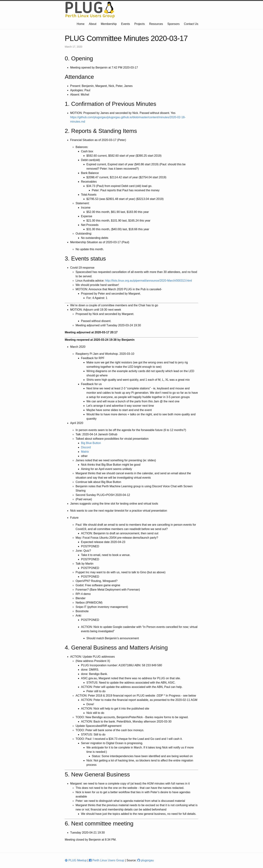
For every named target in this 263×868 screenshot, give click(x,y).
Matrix (85, 452)
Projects (140, 24)
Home (81, 24)
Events (125, 24)
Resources (156, 24)
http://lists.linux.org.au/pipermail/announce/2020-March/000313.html (149, 281)
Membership (109, 24)
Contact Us (191, 24)
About (93, 24)
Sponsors (174, 24)
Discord (86, 447)
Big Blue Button (91, 443)
